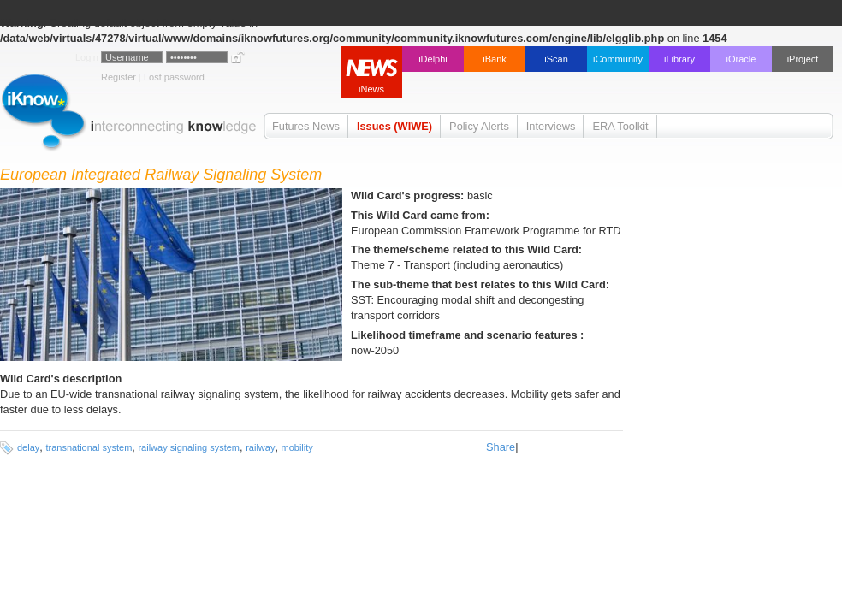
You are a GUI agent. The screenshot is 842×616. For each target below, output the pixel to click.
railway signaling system (189, 447)
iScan (556, 59)
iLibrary (679, 59)
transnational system (89, 447)
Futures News (306, 126)
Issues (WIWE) (394, 126)
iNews (371, 89)
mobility (297, 447)
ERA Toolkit (620, 126)
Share (501, 447)
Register (119, 77)
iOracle (741, 59)
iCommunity (618, 59)
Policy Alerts (479, 126)
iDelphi (433, 59)
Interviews (551, 126)
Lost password (174, 77)
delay (28, 447)
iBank (495, 59)
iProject (803, 59)
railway (260, 447)
